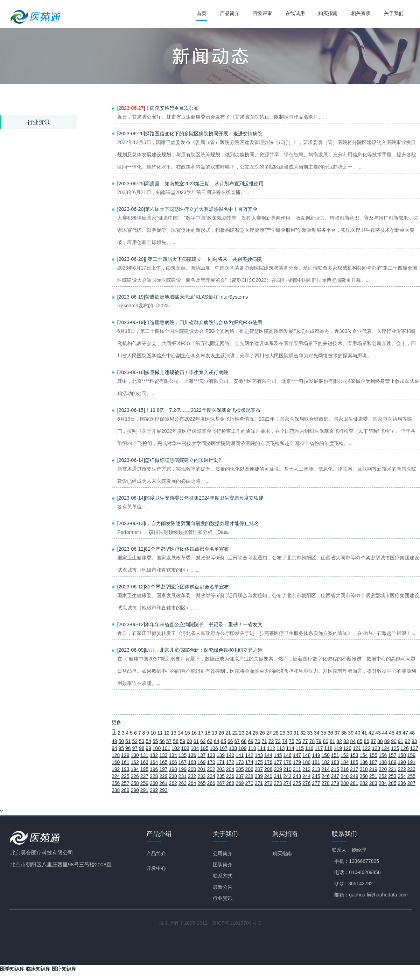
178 (288, 762)
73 (278, 741)
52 (135, 741)
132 (154, 755)
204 (230, 769)
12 (167, 733)
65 (224, 741)
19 (215, 733)
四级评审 (264, 13)
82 (339, 741)
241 (278, 776)
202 (211, 769)
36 (330, 733)
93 (414, 741)
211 (297, 769)
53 (142, 741)
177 (278, 762)
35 (323, 733)
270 (249, 783)
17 (201, 733)
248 (345, 776)
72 (271, 741)
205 (240, 769)
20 (221, 733)
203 (221, 769)
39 (351, 733)
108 (233, 748)
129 (125, 755)
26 (262, 733)
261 (163, 783)
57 (169, 741)
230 (173, 776)
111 (262, 748)
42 (371, 733)
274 (288, 783)
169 (201, 762)
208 (268, 769)
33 (310, 733)
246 (326, 776)
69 (251, 741)
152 (345, 755)
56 (162, 741)
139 (221, 755)
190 (402, 762)
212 (306, 769)
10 (153, 733)
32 (303, 733)
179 (297, 762)
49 (114, 741)
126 (404, 748)
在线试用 (296, 13)
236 (230, 776)
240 (268, 776)
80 (326, 741)
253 (392, 776)
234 (211, 776)
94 (114, 748)
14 (181, 733)
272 (268, 783)
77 (305, 741)
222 (402, 769)
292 (154, 790)
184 (345, 762)
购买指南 (329, 13)
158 (402, 755)
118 (328, 748)
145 (278, 755)
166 (173, 762)
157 (392, 755)
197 (163, 769)
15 (187, 733)
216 (345, 769)
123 (376, 748)
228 (154, 776)
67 (237, 741)
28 (276, 733)
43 (378, 733)
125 (395, 748)
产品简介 (231, 13)
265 (201, 783)
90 (394, 741)
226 (135, 776)
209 (278, 769)
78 (312, 741)
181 (316, 762)
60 (189, 741)
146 (288, 755)
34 (317, 733)
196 (154, 769)
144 (268, 755)
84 (353, 741)
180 (306, 762)
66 (230, 741)
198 (173, 769)
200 (192, 769)
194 (135, 769)
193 (125, 769)
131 (144, 755)
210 (288, 769)
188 (383, 762)
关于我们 (394, 13)
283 (373, 783)
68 (244, 741)
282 (364, 783)
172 (230, 762)
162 (135, 762)
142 (249, 755)
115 (300, 748)
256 (116, 783)
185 (354, 762)
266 (211, 783)
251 (373, 776)
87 (373, 741)
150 (326, 755)
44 (385, 733)
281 (354, 783)
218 (364, 769)
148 (306, 755)
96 (128, 748)
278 (326, 783)
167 (183, 762)
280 (345, 783)
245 (316, 776)
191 (411, 762)
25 (255, 733)
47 (405, 733)
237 (240, 776)
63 (210, 741)
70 (258, 741)
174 (249, 762)
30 (289, 733)
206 (249, 769)
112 (271, 748)
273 (278, 783)
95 (121, 748)
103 (185, 748)
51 (128, 741)
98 (142, 748)
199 (183, 769)
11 (160, 733)
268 (230, 783)
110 (252, 748)
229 (163, 776)
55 (155, 741)
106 (214, 748)
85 (360, 741)
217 (354, 769)
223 (411, 769)
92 (407, 741)
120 (347, 748)
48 (412, 733)
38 (344, 733)
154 (364, 755)
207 (259, 769)
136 (192, 755)
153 (354, 755)
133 (163, 755)
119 (338, 748)
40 (358, 733)
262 (173, 783)
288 (116, 790)
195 (144, 769)
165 (163, 762)
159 (411, 755)
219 (373, 769)
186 (364, 762)
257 (125, 783)
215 (335, 769)
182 (326, 762)
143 (259, 755)
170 (211, 762)
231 (183, 776)
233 (201, 776)
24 (248, 733)
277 (316, 783)
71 (264, 741)
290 (135, 790)
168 (192, 762)
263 (183, 783)
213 (316, 769)
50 (121, 741)
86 (366, 741)
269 (240, 783)
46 (399, 733)
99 (148, 748)
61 (196, 741)
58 (176, 741)
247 (335, 776)
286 (402, 783)
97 (135, 748)
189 (392, 762)
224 (116, 776)
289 (125, 790)
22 (235, 733)
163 (144, 762)
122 (366, 748)
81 (332, 741)
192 (116, 769)
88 (380, 741)
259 (144, 783)
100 (157, 748)
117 (319, 748)
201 (201, 769)
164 (154, 762)
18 (208, 733)
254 (402, 776)
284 (383, 783)
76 (299, 741)
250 (364, 776)
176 (268, 762)
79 (319, 741)
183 (335, 762)
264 (192, 783)
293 (163, 790)
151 (335, 755)
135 (183, 755)
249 (354, 776)
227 (144, 776)
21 (228, 733)
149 (316, 755)
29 (283, 733)
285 (392, 783)
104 (195, 748)
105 (204, 748)
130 (135, 755)
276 (306, 783)
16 (194, 733)
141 (240, 755)
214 (326, 769)
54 (148, 741)
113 (281, 748)
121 (357, 748)
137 (201, 755)
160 (116, 762)
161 (125, 762)
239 (259, 776)
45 (392, 733)
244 (306, 776)
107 (223, 748)
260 (154, 783)
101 (166, 748)
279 (335, 783)
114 (290, 748)
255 (411, 776)
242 (288, 776)
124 (386, 748)
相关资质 (362, 13)
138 (211, 755)
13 (174, 733)
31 (296, 733)
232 (192, 776)
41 (364, 733)
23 (242, 733)
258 (135, 783)
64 (217, 741)
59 (183, 741)
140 (230, 755)
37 (337, 733)
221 (392, 769)
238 (249, 776)
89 (387, 741)
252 (383, 776)
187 (373, 762)
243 (297, 776)
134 (173, 755)
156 (383, 755)
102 (176, 748)
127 (414, 748)
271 (259, 783)
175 (259, 762)
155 (373, 755)
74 (285, 741)
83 (346, 741)
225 (125, 776)
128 (116, 755)
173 (240, 762)
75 (292, 741)
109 (242, 748)
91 (401, 741)
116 (309, 748)
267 (221, 783)
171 (221, 762)
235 (221, 776)
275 (297, 783)
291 (144, 790)
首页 (204, 13)
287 (411, 783)
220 (383, 769)
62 (203, 741)
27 (269, 733)
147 (297, 755)
